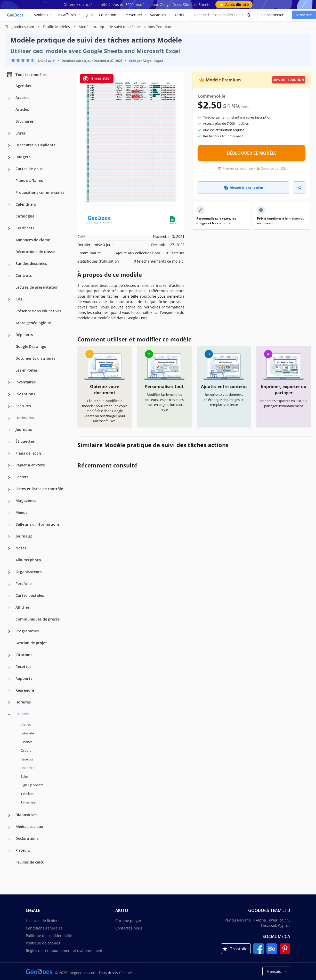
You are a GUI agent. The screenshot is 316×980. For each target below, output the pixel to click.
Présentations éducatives (38, 311)
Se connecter (273, 15)
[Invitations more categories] (9, 395)
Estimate (27, 733)
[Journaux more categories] (9, 430)
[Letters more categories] (9, 478)
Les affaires (66, 15)
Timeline (27, 794)
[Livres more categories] (9, 134)
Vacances (158, 15)
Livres (21, 133)
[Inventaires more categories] (9, 383)
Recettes (23, 667)
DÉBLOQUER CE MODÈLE (252, 153)
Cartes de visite (29, 169)
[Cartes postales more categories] (9, 596)
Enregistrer (97, 79)
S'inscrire (304, 15)
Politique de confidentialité (49, 936)
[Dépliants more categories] (9, 335)
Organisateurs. (29, 572)
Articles (22, 109)
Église (89, 15)
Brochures (25, 121)
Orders (26, 750)
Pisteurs (23, 850)
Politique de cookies (43, 943)
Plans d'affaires (29, 181)
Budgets (23, 157)
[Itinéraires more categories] (9, 418)
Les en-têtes (27, 370)
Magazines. (26, 501)
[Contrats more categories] (9, 276)
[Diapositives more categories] (9, 815)
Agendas (23, 86)
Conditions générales (44, 928)
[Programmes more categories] (9, 632)
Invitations (25, 394)
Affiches (22, 607)
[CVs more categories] (9, 300)
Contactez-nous (129, 928)
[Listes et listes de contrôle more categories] (9, 489)
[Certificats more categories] (9, 229)
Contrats (24, 275)
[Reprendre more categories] (9, 691)
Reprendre (25, 690)
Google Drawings (31, 346)
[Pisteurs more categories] (9, 851)
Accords (22, 98)
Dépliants (24, 335)
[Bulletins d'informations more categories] (9, 525)
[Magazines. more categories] (9, 501)
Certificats (25, 228)
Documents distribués (35, 358)
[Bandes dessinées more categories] (9, 264)
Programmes (27, 631)
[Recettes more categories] (9, 667)
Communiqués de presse (38, 619)
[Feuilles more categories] (9, 715)
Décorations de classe (35, 252)
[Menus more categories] (9, 513)
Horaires (23, 702)
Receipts (27, 759)
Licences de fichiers (43, 921)
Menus (21, 512)
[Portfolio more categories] (9, 584)
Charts (26, 725)
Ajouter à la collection (244, 187)
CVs (19, 299)
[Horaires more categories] (9, 703)
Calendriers (26, 204)
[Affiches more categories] (9, 608)
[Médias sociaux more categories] (9, 827)
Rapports (24, 678)
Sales (25, 776)
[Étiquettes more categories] (9, 442)
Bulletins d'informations (38, 524)
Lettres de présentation (37, 287)
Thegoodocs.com (20, 27)
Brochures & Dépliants (35, 145)
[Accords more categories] (9, 98)
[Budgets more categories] (9, 157)
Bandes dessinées (31, 263)
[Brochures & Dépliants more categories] (9, 146)
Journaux (24, 429)
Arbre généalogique (33, 323)
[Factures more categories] (9, 406)
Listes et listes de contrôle (39, 489)
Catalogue (25, 216)
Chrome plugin (128, 921)
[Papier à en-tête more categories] (9, 466)
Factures (23, 406)
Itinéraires (25, 418)
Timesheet (29, 802)
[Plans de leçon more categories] (9, 454)
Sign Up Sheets (32, 785)
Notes (21, 548)
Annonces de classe (33, 240)
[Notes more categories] (9, 549)
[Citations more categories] (9, 655)
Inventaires (26, 382)
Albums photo (28, 560)
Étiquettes (25, 441)
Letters (22, 477)
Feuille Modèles (57, 27)
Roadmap (28, 768)
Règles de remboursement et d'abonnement (64, 950)
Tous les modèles (26, 75)
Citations (24, 655)
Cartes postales (30, 595)
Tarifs (179, 15)
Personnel (133, 15)
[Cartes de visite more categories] (9, 169)
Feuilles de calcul (30, 862)
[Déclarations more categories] (9, 839)
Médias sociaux (29, 827)
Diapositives (26, 815)
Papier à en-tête (30, 465)
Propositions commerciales (40, 192)
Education (108, 15)
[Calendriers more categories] (9, 205)
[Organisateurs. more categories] (9, 572)
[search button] (249, 15)
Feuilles (22, 714)
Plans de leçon (28, 453)
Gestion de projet (31, 643)
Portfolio (24, 584)
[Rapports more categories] (9, 679)
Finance (27, 742)
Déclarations (27, 838)
